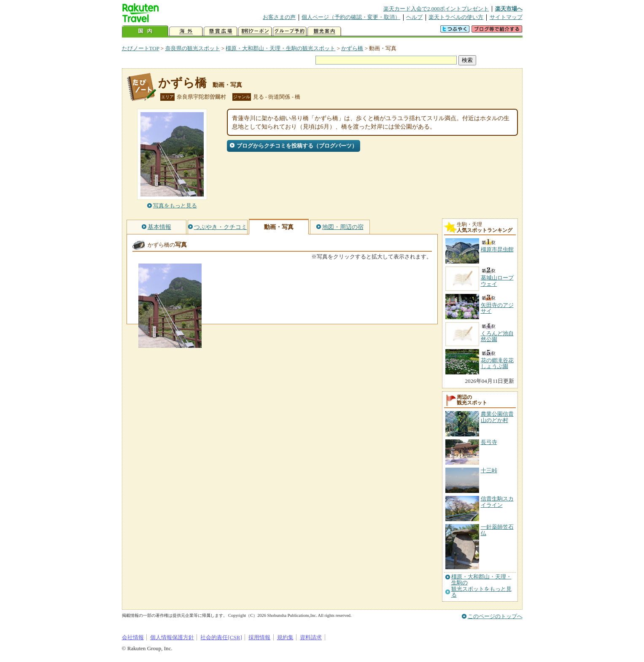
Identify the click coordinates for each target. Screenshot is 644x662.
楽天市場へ (509, 9)
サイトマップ (506, 17)
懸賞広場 (221, 31)
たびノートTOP (141, 48)
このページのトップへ (495, 616)
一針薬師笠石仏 (497, 530)
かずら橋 (352, 48)
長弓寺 (489, 442)
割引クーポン (255, 31)
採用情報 (259, 637)
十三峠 (489, 470)
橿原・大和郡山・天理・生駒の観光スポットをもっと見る (481, 586)
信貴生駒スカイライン (497, 502)
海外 (186, 31)
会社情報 (133, 637)
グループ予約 (290, 31)
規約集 (285, 637)
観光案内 (324, 31)
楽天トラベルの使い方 (456, 17)
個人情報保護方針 (172, 637)
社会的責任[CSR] (221, 637)
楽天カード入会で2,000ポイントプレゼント (436, 9)
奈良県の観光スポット (193, 48)
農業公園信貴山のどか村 (497, 417)
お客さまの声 (279, 17)
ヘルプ (414, 17)
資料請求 (311, 637)
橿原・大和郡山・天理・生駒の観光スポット (280, 48)
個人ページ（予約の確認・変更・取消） (351, 17)
